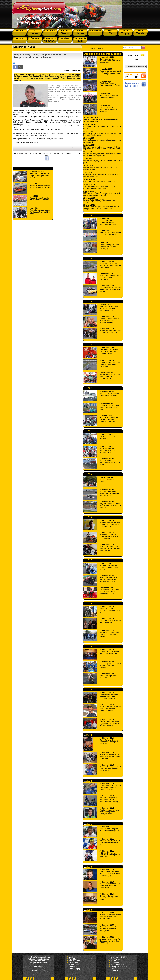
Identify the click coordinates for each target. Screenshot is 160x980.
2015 (88, 647)
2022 (88, 388)
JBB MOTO (115, 971)
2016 (88, 603)
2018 (88, 517)
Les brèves (20, 47)
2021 (88, 431)
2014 (88, 690)
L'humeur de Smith (118, 957)
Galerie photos (75, 963)
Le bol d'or (73, 967)
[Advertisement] (136, 130)
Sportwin (114, 961)
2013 (88, 735)
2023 (88, 345)
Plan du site (38, 967)
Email (136, 60)
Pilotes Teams (74, 961)
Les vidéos (115, 963)
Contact (42, 971)
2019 (88, 302)
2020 (88, 474)
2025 (33, 47)
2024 (88, 259)
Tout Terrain (115, 959)
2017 (88, 560)
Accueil (35, 971)
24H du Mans (74, 965)
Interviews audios (117, 965)
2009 (88, 910)
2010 (88, 867)
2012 (88, 781)
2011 (88, 824)
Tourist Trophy (75, 969)
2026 (88, 216)
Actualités (73, 959)
